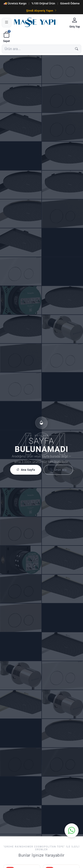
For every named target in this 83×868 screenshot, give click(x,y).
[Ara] (77, 49)
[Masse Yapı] (40, 22)
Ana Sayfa (26, 470)
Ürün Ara (58, 470)
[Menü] (7, 23)
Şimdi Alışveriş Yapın (42, 11)
